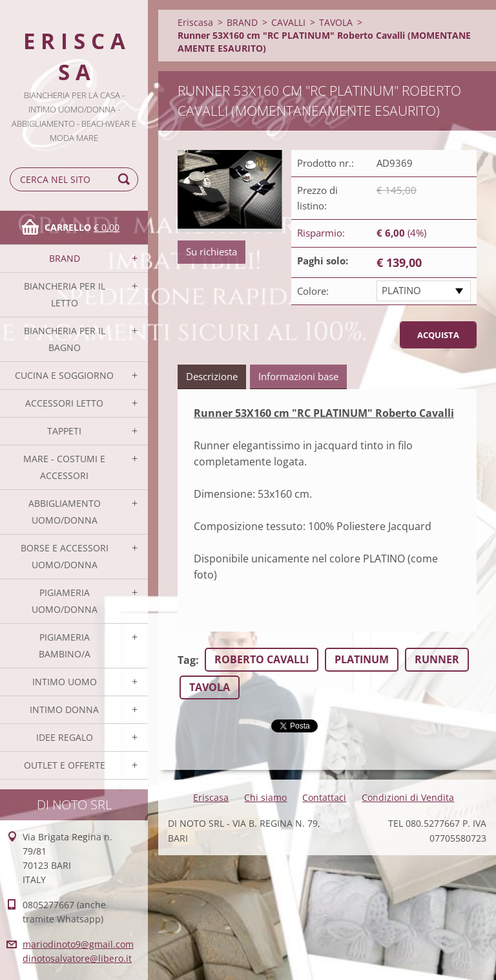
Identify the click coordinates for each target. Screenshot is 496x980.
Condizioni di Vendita (408, 797)
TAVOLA (336, 22)
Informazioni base (298, 376)
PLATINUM (362, 659)
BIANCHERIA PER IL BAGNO (65, 339)
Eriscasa (195, 22)
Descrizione (212, 376)
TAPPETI (64, 431)
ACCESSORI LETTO (64, 403)
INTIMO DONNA (64, 709)
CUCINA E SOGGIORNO (64, 375)
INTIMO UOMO (65, 682)
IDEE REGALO (65, 737)
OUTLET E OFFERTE (65, 765)
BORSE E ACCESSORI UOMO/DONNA (65, 556)
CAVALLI (288, 22)
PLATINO (401, 290)
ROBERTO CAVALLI (262, 659)
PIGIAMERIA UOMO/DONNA (65, 601)
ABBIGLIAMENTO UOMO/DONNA (65, 512)
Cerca (126, 179)
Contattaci (324, 797)
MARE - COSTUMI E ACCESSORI (64, 467)
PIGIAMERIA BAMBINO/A (65, 645)
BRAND (65, 258)
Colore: (313, 291)
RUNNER (437, 659)
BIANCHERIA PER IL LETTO (65, 294)
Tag (187, 660)
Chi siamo (265, 797)
